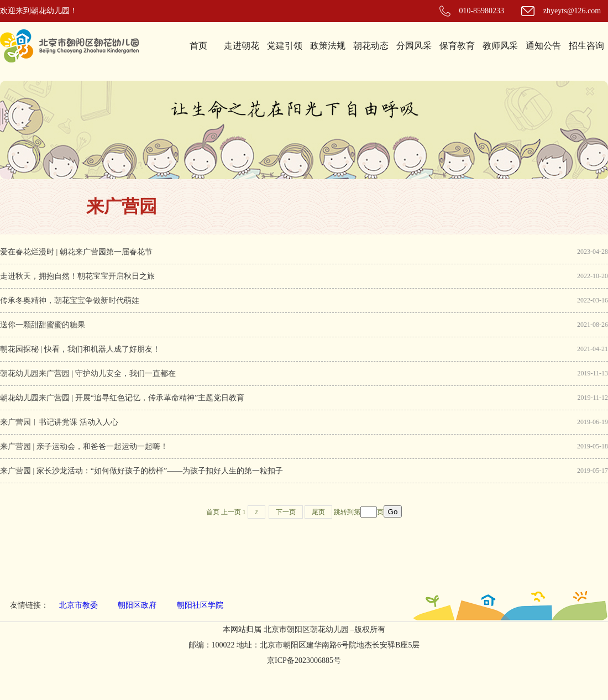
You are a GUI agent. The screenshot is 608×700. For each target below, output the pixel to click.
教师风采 (500, 46)
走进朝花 (242, 46)
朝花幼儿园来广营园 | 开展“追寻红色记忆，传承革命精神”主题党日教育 (122, 398)
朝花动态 (371, 46)
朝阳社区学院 (200, 605)
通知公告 (543, 46)
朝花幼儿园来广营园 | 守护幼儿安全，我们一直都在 (88, 373)
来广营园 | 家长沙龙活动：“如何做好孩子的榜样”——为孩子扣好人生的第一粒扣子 (141, 471)
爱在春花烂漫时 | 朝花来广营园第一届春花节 (76, 252)
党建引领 (285, 46)
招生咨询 (586, 46)
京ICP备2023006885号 (304, 660)
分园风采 (414, 46)
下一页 (286, 512)
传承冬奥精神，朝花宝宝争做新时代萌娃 (70, 301)
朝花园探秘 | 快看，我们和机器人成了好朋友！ (80, 349)
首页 (198, 46)
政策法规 (328, 46)
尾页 (318, 512)
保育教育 (457, 46)
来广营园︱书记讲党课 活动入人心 (59, 422)
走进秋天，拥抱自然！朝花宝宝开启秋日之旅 (77, 276)
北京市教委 (78, 605)
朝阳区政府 (137, 605)
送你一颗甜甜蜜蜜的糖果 (43, 325)
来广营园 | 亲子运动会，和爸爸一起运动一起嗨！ (84, 446)
